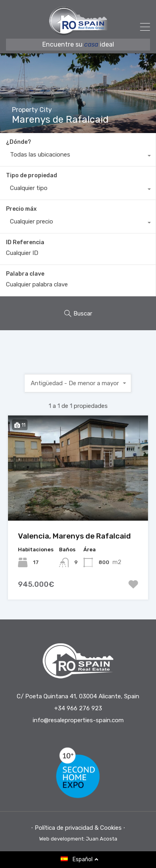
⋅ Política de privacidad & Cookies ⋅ (78, 828)
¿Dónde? (19, 142)
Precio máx (21, 209)
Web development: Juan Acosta (78, 839)
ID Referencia (25, 243)
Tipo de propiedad (32, 175)
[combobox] (78, 157)
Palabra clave (25, 274)
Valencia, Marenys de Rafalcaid (74, 536)
